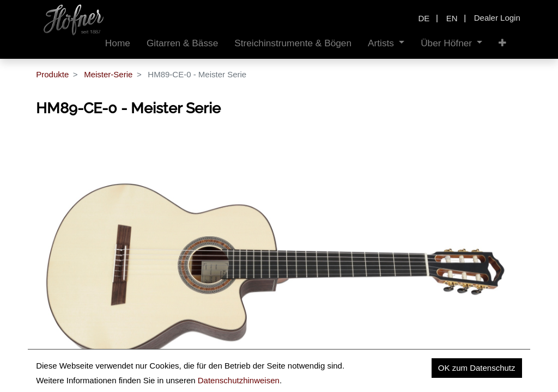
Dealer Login (497, 18)
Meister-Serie (108, 74)
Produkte (52, 74)
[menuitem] (118, 43)
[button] (502, 43)
